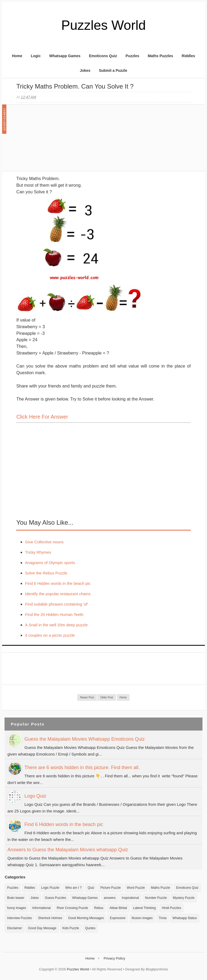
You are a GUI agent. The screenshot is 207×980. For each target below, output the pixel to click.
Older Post (107, 697)
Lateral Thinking (145, 908)
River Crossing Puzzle (72, 908)
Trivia (163, 918)
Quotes (90, 928)
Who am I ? (73, 888)
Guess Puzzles (55, 898)
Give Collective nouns (44, 542)
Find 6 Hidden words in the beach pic (58, 583)
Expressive (118, 918)
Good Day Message (42, 928)
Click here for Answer (42, 417)
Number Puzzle (156, 898)
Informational (41, 908)
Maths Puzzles (161, 56)
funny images (17, 908)
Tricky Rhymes (38, 552)
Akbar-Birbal (118, 908)
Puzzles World (104, 25)
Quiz (91, 888)
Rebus (99, 908)
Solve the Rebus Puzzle (46, 573)
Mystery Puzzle (184, 898)
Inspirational (130, 898)
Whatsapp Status (185, 918)
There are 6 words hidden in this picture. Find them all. (82, 768)
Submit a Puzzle (113, 70)
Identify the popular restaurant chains (58, 594)
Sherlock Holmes (50, 918)
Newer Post (87, 697)
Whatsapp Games (65, 56)
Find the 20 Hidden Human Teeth (54, 614)
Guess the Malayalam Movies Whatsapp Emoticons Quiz (85, 739)
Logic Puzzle (50, 888)
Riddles (189, 56)
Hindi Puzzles (172, 908)
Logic (36, 56)
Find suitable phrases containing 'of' (57, 604)
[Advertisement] (56, 140)
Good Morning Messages (86, 918)
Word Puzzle (136, 888)
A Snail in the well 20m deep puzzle (56, 625)
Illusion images (142, 918)
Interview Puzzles (20, 918)
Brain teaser (16, 898)
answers (110, 898)
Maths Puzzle (161, 888)
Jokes (85, 70)
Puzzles (132, 56)
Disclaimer (15, 928)
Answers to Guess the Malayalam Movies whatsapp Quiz (68, 850)
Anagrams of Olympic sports (50, 563)
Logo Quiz (35, 796)
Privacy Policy (114, 958)
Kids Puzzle (71, 928)
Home (17, 56)
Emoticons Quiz (103, 56)
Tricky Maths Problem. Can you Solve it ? (75, 86)
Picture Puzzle (111, 888)
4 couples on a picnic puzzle (50, 635)
